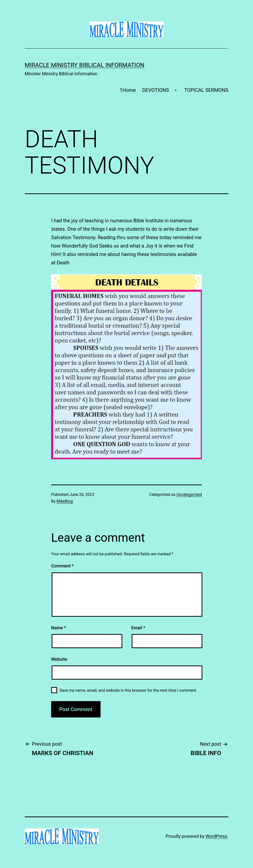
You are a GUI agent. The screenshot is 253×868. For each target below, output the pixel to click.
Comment (62, 566)
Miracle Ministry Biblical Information (84, 65)
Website (59, 659)
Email (138, 628)
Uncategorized (189, 495)
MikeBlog (65, 501)
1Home (128, 90)
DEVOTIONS (156, 90)
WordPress (216, 836)
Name (59, 628)
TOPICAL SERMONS (206, 90)
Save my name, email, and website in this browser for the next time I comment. (128, 690)
